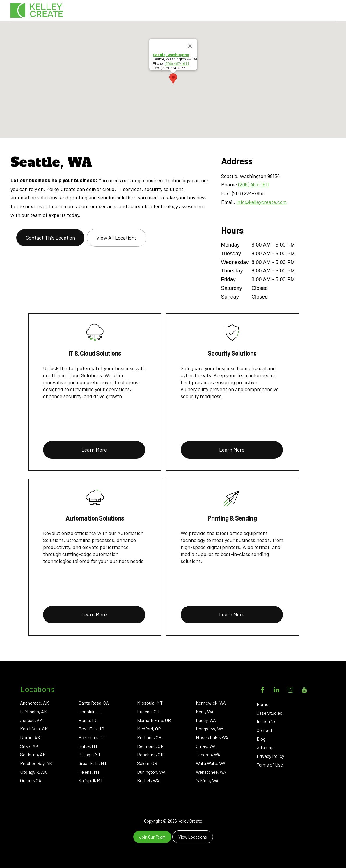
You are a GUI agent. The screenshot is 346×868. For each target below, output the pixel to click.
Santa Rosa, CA (94, 703)
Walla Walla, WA (211, 763)
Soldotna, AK (33, 754)
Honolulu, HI (90, 711)
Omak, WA (206, 746)
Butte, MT (88, 746)
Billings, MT (90, 754)
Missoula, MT (150, 703)
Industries (267, 721)
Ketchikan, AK (34, 729)
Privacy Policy (270, 756)
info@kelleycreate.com (261, 202)
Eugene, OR (148, 711)
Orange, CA (31, 780)
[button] (173, 79)
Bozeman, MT (92, 737)
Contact (265, 730)
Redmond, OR (150, 746)
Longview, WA (210, 729)
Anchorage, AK (34, 703)
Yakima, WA (207, 780)
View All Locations (117, 238)
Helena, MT (89, 772)
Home (262, 704)
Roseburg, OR (150, 754)
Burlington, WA (151, 772)
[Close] (190, 46)
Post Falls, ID (91, 729)
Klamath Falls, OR (154, 720)
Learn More (94, 450)
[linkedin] (276, 688)
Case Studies (269, 713)
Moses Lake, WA (212, 737)
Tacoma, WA (208, 754)
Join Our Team (152, 837)
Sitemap (265, 747)
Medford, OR (149, 729)
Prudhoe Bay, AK (36, 763)
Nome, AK (30, 737)
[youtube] (304, 688)
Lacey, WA (206, 720)
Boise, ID (87, 720)
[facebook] (262, 688)
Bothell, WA (148, 780)
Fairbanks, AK (33, 711)
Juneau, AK (31, 720)
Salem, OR (147, 763)
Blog (261, 739)
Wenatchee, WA (211, 772)
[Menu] (326, 11)
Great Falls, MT (93, 763)
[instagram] (290, 688)
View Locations (193, 837)
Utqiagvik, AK (33, 772)
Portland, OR (149, 737)
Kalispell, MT (91, 780)
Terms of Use (270, 765)
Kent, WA (205, 711)
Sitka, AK (29, 746)
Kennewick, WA (211, 703)
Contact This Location (50, 238)
